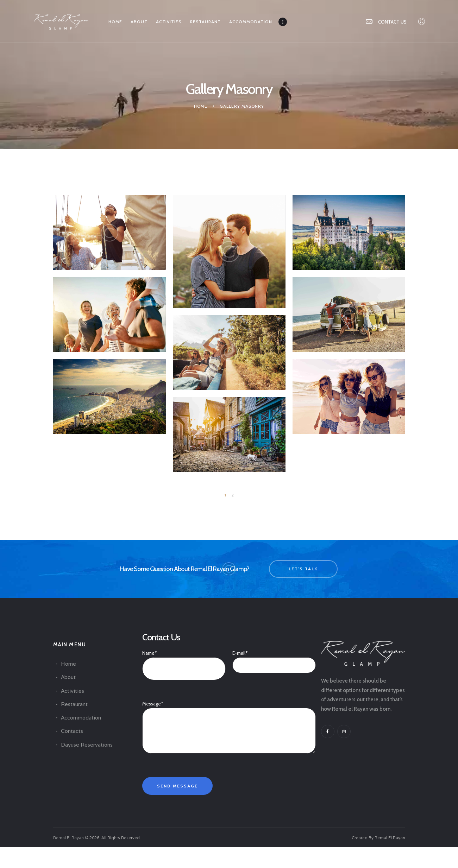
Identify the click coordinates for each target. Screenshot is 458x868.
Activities (73, 691)
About (68, 677)
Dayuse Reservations (87, 745)
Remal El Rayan (68, 838)
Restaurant (74, 704)
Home (201, 106)
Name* (184, 661)
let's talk (303, 569)
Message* (229, 708)
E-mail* (274, 659)
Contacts (72, 731)
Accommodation (81, 718)
